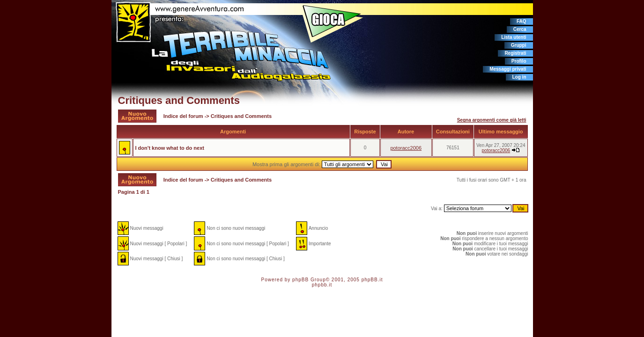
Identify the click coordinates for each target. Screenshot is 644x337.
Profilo (519, 61)
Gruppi (519, 45)
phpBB (300, 280)
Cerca (520, 29)
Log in (519, 77)
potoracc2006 (406, 148)
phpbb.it (322, 285)
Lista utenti (514, 37)
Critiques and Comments (179, 100)
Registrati (515, 53)
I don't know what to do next (170, 148)
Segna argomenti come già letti (492, 120)
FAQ (522, 21)
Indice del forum (183, 116)
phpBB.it (372, 280)
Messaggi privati (508, 69)
